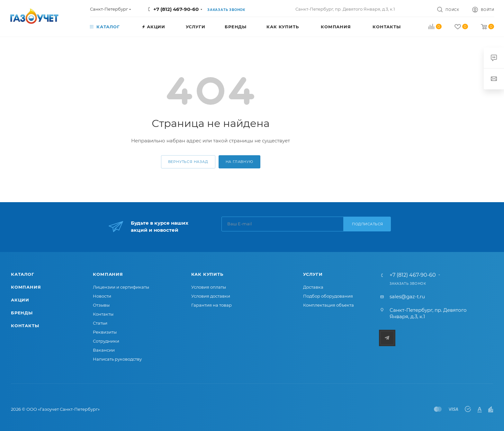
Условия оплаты (209, 287)
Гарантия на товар (212, 305)
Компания (26, 287)
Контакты (25, 326)
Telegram (387, 338)
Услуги (313, 274)
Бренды (22, 313)
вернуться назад (188, 162)
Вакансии (104, 350)
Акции (20, 300)
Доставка (313, 287)
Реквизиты (105, 332)
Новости (102, 296)
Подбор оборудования (328, 296)
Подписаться (368, 224)
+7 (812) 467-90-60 (176, 9)
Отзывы (101, 305)
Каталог (23, 274)
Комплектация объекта (328, 305)
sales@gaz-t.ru (407, 296)
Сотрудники (106, 341)
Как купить (207, 274)
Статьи (100, 323)
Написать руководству (117, 359)
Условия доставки (211, 296)
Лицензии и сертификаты (121, 287)
